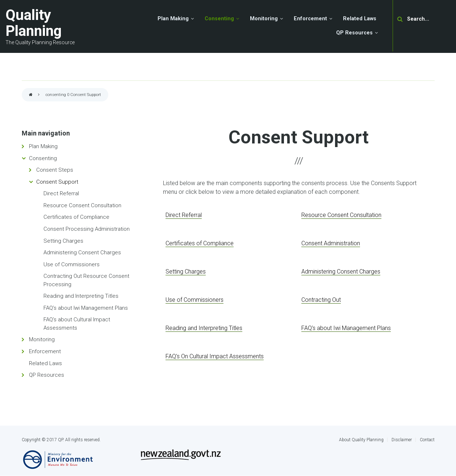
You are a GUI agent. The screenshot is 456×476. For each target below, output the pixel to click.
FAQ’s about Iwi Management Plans (86, 308)
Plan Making (43, 146)
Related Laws (45, 363)
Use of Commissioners (72, 264)
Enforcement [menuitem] (310, 19)
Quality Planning (34, 23)
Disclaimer (402, 440)
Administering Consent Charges (82, 252)
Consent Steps (55, 170)
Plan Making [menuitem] (173, 19)
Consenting (43, 158)
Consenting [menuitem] (219, 19)
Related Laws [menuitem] (360, 19)
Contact (427, 440)
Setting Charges (63, 241)
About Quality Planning (361, 440)
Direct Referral (61, 193)
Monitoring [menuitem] (264, 19)
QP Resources (47, 375)
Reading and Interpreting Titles (81, 296)
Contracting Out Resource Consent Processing (86, 280)
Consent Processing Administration (87, 229)
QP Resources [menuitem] (354, 33)
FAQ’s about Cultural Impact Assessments (77, 324)
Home (31, 95)
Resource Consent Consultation (82, 205)
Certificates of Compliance (76, 217)
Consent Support (57, 182)
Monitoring (42, 339)
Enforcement (45, 351)
